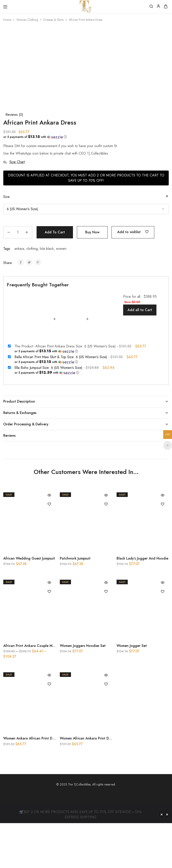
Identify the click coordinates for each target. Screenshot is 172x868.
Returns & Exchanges (86, 458)
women (61, 294)
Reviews (86, 480)
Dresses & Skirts (53, 20)
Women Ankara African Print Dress (31, 783)
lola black (47, 294)
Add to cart (55, 277)
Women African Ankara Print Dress (87, 783)
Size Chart (14, 207)
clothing (32, 294)
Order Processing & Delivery (86, 469)
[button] (84, 182)
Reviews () (14, 160)
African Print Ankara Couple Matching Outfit (39, 691)
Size (6, 242)
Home (7, 20)
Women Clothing (27, 20)
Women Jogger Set (132, 691)
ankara (19, 294)
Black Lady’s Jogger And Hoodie (142, 603)
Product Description (86, 446)
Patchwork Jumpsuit (75, 603)
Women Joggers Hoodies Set (83, 691)
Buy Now (92, 277)
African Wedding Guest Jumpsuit (29, 603)
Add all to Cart (140, 355)
